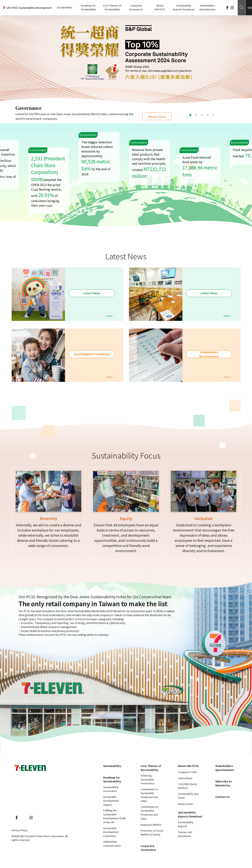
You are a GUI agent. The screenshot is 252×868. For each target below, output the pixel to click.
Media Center (186, 804)
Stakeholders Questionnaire (207, 7)
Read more (157, 116)
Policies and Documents (185, 834)
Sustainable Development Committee (111, 832)
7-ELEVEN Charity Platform (188, 786)
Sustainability (64, 7)
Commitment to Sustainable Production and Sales (149, 795)
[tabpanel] (126, 59)
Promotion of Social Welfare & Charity (152, 833)
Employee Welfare (151, 825)
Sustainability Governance (111, 789)
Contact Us (223, 797)
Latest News (185, 778)
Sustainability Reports (186, 824)
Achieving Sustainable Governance (148, 779)
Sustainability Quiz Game (188, 796)
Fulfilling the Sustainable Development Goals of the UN (115, 816)
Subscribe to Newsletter (224, 783)
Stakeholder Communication (112, 844)
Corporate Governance (136, 7)
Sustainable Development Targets (111, 801)
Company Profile (187, 772)
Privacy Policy (20, 830)
